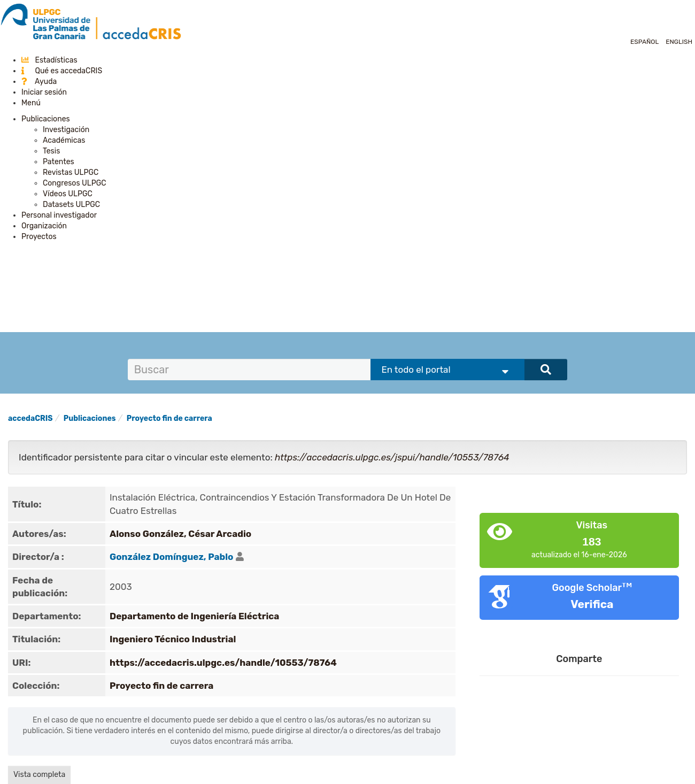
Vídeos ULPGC (68, 194)
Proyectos (39, 237)
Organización (44, 226)
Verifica (592, 604)
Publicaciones (46, 119)
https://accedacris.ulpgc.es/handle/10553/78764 (223, 663)
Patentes (59, 162)
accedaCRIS (30, 418)
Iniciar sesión (44, 92)
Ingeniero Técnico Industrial (173, 639)
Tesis (51, 151)
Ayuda (39, 82)
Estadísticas (49, 60)
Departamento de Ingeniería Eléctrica (194, 616)
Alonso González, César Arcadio (180, 534)
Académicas (64, 140)
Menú (31, 103)
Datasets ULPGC (71, 205)
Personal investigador (59, 215)
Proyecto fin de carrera (169, 418)
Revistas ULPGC (71, 172)
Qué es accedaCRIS (62, 71)
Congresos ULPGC (75, 183)
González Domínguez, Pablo (171, 557)
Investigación (66, 130)
